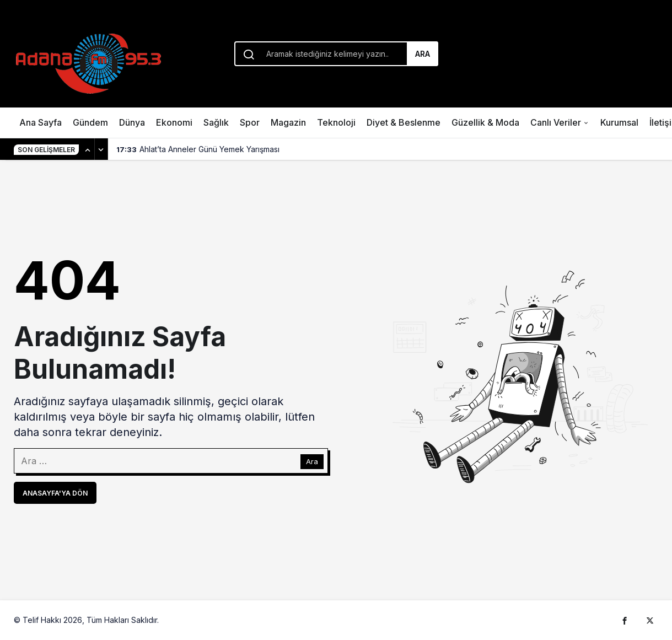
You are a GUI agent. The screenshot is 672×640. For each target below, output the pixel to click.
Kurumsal (619, 122)
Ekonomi (174, 122)
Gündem (90, 122)
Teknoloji (336, 122)
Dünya (132, 122)
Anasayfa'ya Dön (55, 493)
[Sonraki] (101, 149)
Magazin (288, 122)
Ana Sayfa (41, 122)
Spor (250, 122)
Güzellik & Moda (485, 122)
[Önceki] (88, 149)
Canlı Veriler (556, 122)
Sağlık (216, 122)
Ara (423, 54)
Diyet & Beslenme (404, 122)
